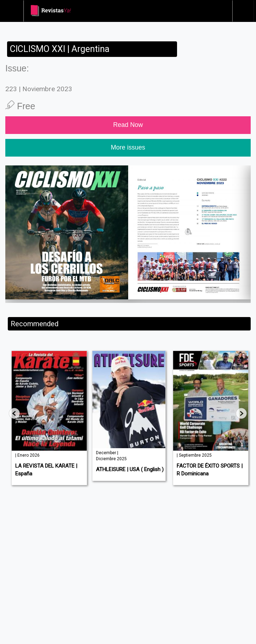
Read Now (128, 125)
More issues (128, 147)
